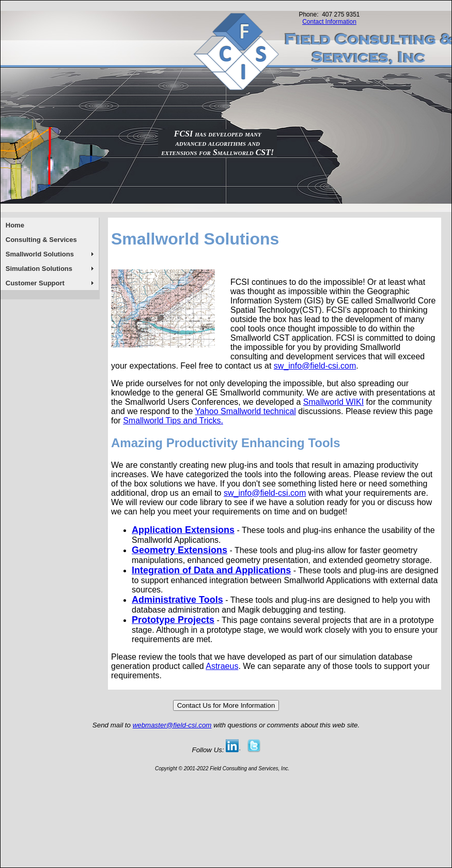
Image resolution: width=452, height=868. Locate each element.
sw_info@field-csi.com (315, 366)
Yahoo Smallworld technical (246, 411)
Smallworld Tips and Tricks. (173, 421)
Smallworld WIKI (333, 402)
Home (15, 225)
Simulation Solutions (39, 269)
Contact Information (329, 22)
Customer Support (35, 283)
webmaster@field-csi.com (172, 725)
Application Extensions (183, 530)
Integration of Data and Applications (211, 570)
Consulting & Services (41, 240)
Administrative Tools (177, 600)
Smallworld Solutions (40, 254)
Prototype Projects (173, 620)
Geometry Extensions (180, 550)
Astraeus (222, 666)
